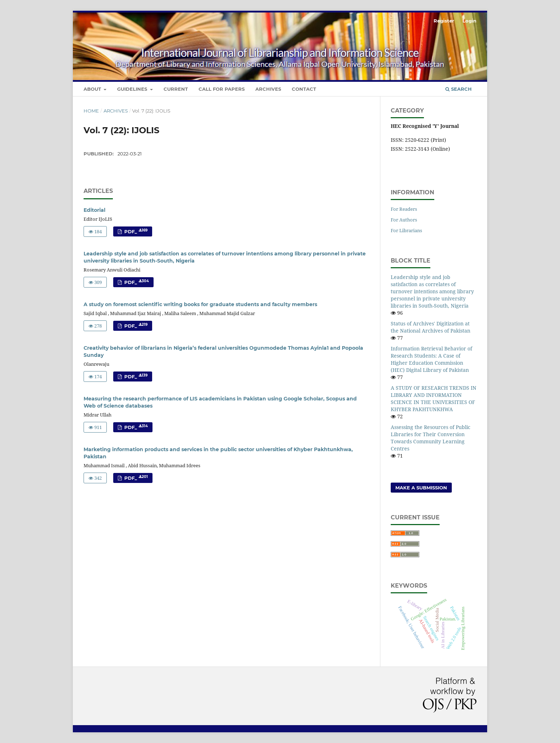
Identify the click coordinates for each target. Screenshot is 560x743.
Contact (304, 89)
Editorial (94, 210)
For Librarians (406, 230)
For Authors (404, 220)
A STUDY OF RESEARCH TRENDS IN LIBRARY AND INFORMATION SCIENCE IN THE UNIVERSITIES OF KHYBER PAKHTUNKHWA (434, 398)
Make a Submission (421, 488)
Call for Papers (222, 89)
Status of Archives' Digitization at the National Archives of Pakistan (431, 327)
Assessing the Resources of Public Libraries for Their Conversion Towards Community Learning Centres (431, 438)
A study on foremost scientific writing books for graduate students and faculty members (200, 304)
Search (459, 89)
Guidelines (133, 89)
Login (469, 21)
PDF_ (135, 231)
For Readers (404, 209)
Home (91, 111)
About (93, 89)
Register (444, 21)
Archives (268, 89)
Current (176, 89)
